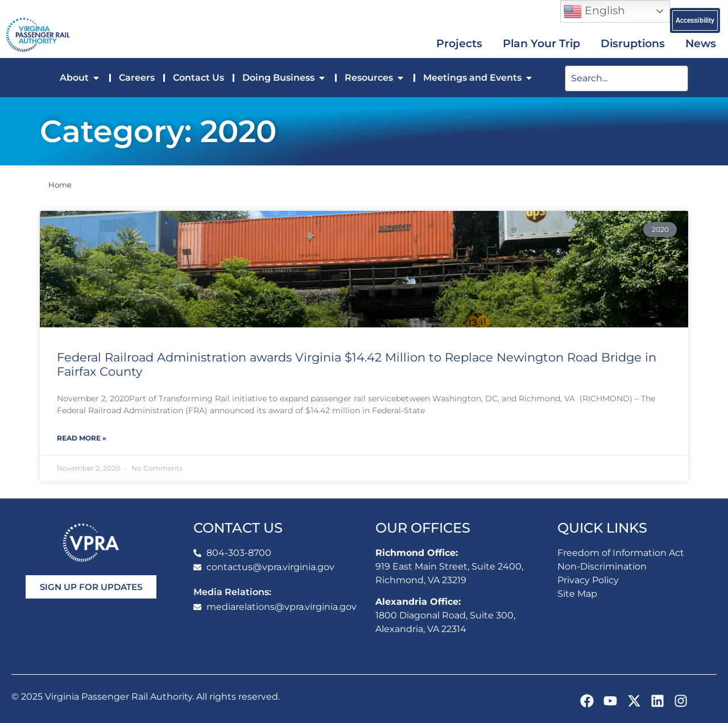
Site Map (577, 594)
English (594, 11)
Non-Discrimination (602, 566)
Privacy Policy (588, 580)
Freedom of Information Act (621, 553)
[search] (626, 78)
